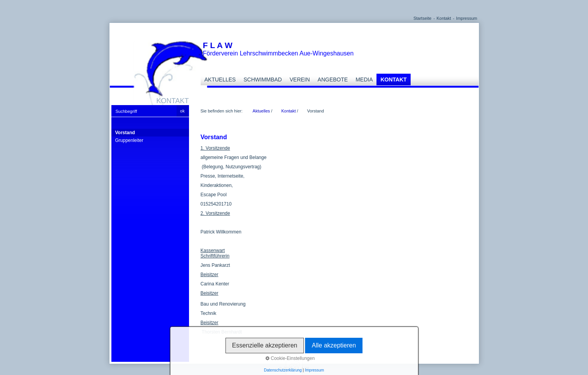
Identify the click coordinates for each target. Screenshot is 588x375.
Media (364, 79)
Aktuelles (220, 79)
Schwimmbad (263, 79)
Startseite (422, 18)
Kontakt (444, 18)
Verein (300, 79)
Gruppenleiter (129, 140)
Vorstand (125, 133)
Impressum (467, 18)
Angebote (333, 79)
